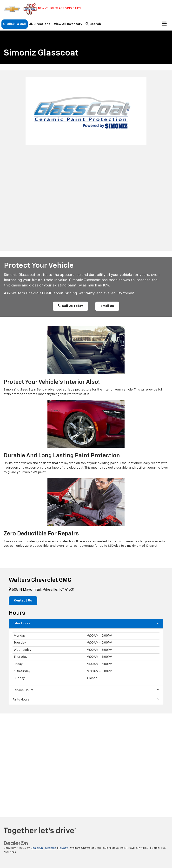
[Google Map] (86, 762)
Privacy (63, 848)
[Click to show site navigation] (164, 24)
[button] (15, 24)
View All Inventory (68, 24)
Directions (40, 24)
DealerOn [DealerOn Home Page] (37, 848)
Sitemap (51, 848)
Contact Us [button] (23, 601)
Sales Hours (86, 623)
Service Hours (86, 690)
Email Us (107, 306)
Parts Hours (86, 699)
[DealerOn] (16, 843)
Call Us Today (70, 306)
